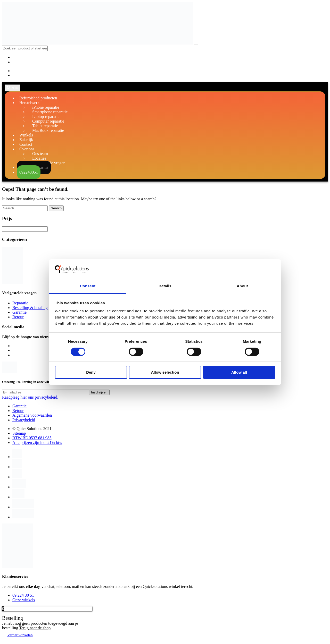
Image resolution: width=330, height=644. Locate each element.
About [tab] (242, 286)
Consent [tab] (88, 286)
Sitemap (19, 433)
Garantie (19, 312)
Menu (13, 88)
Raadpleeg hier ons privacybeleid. (30, 397)
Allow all (239, 372)
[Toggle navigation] (196, 45)
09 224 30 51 (23, 595)
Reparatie (20, 303)
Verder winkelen (20, 635)
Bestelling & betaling (30, 308)
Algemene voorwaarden (32, 415)
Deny (91, 372)
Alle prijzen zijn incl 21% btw (37, 443)
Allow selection (165, 372)
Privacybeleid (24, 420)
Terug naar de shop (35, 628)
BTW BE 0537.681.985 (32, 438)
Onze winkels (24, 600)
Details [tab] (165, 286)
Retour (18, 317)
